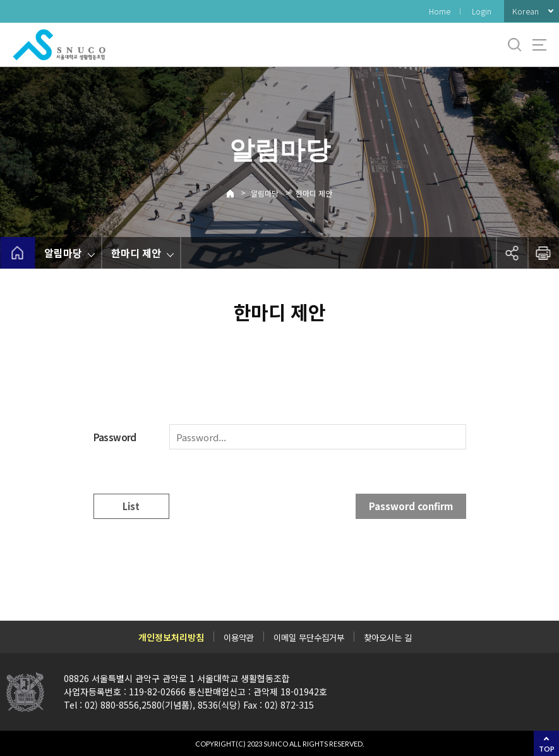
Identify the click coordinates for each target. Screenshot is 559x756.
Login (482, 11)
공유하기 (512, 253)
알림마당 (265, 193)
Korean (526, 11)
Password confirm (411, 506)
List (131, 506)
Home (440, 11)
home (17, 253)
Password (115, 437)
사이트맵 (539, 45)
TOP (547, 749)
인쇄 (543, 253)
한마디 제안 (314, 193)
